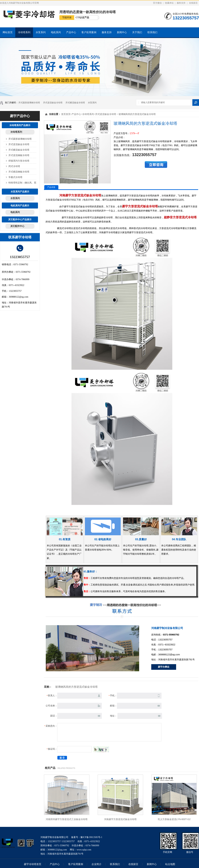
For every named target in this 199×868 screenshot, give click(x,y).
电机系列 (56, 32)
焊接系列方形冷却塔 (19, 161)
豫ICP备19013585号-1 (91, 837)
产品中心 (71, 32)
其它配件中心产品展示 (20, 219)
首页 (64, 114)
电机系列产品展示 (20, 206)
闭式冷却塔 (14, 166)
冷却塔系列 (24, 32)
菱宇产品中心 (20, 116)
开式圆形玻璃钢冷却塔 (29, 103)
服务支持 (181, 3)
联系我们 (152, 32)
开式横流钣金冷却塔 (75, 103)
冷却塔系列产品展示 (20, 125)
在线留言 (193, 3)
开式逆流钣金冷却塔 (53, 103)
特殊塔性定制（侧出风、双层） (19, 183)
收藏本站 (169, 3)
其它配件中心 (17, 226)
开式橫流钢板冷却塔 (19, 172)
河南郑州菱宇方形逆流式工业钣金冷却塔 (67, 819)
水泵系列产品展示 (20, 192)
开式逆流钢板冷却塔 (19, 155)
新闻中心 (122, 32)
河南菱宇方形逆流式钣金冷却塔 (120, 819)
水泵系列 (41, 32)
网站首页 (8, 32)
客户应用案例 (89, 32)
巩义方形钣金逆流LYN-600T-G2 (174, 819)
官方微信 (157, 3)
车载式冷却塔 (15, 177)
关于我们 (137, 32)
